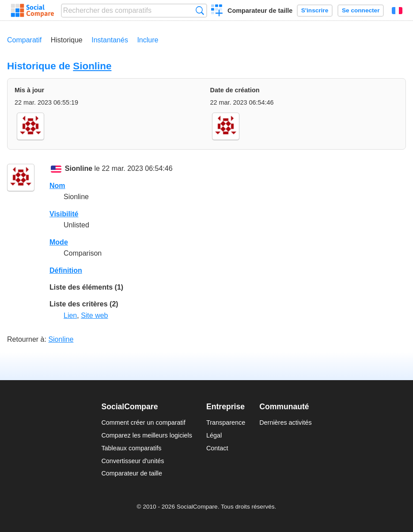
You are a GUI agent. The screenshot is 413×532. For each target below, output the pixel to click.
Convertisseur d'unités (133, 461)
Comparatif (24, 40)
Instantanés (110, 40)
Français (397, 11)
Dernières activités (285, 423)
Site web (94, 315)
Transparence (226, 423)
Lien (70, 315)
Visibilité (64, 214)
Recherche (200, 10)
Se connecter (361, 10)
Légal (214, 435)
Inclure (148, 40)
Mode (59, 242)
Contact (217, 448)
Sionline (92, 66)
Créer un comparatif (217, 11)
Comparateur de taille (260, 11)
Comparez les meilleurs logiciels (147, 435)
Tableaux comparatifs (131, 448)
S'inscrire (315, 10)
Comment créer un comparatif (143, 423)
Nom (57, 186)
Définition (66, 270)
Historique (67, 40)
